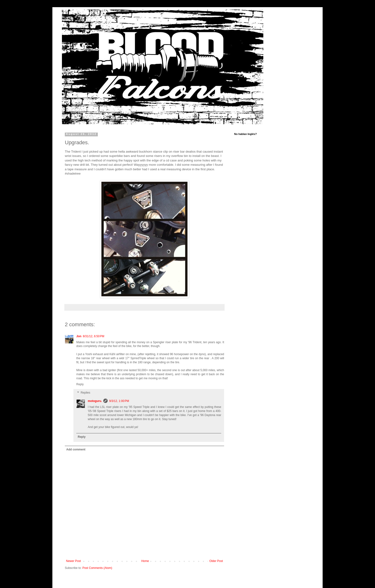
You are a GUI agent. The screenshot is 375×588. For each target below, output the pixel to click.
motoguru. (95, 401)
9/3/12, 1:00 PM (119, 401)
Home (145, 561)
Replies (85, 393)
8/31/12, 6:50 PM (94, 336)
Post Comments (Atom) (97, 568)
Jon (79, 336)
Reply (80, 384)
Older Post (216, 561)
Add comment (76, 449)
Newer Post (73, 561)
